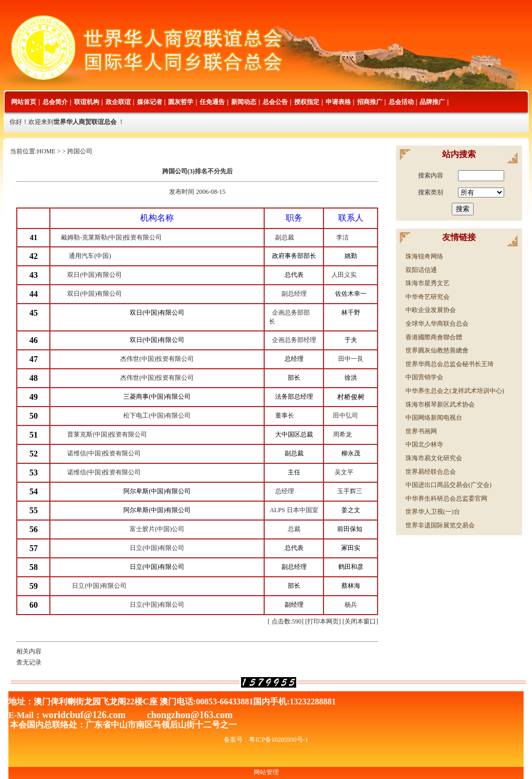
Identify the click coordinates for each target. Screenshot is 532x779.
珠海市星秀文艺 (427, 283)
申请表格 (338, 102)
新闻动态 (244, 102)
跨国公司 (80, 151)
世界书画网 (421, 431)
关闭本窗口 (360, 621)
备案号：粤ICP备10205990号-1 (266, 740)
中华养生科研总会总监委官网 (446, 498)
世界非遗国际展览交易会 (440, 525)
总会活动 (401, 102)
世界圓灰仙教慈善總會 (437, 350)
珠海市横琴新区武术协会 (440, 404)
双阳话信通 (421, 270)
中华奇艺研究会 (427, 297)
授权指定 (307, 102)
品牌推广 (432, 102)
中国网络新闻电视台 (434, 418)
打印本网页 (323, 621)
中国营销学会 (424, 377)
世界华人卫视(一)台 (433, 512)
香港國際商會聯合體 (434, 337)
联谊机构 (87, 102)
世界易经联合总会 (431, 472)
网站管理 (266, 772)
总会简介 (55, 102)
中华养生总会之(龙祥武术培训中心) (455, 391)
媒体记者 (150, 102)
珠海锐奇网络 (424, 256)
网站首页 (24, 102)
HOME (46, 151)
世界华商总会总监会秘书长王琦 (450, 364)
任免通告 (212, 102)
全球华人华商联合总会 (437, 324)
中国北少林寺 (424, 444)
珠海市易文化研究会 (434, 458)
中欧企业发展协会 (431, 310)
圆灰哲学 (181, 102)
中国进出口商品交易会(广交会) (448, 485)
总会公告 (275, 102)
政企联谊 (118, 102)
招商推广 (370, 102)
